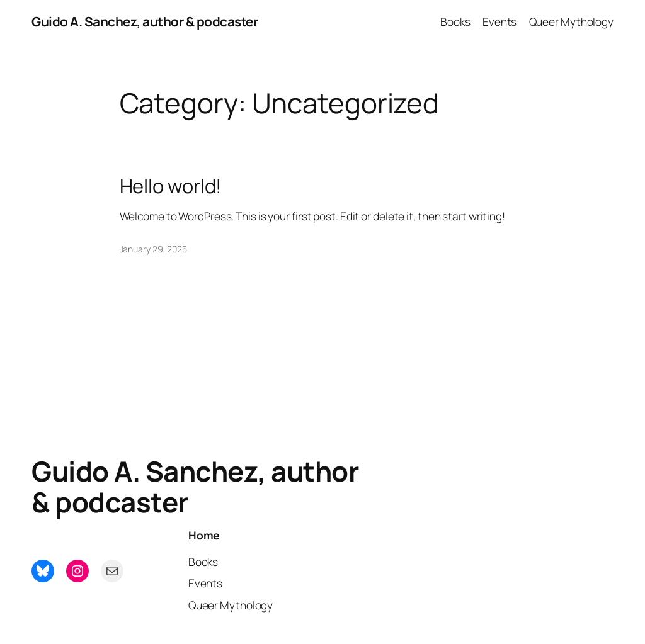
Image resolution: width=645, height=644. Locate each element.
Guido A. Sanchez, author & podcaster (145, 21)
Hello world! (171, 186)
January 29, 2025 (153, 249)
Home (204, 535)
